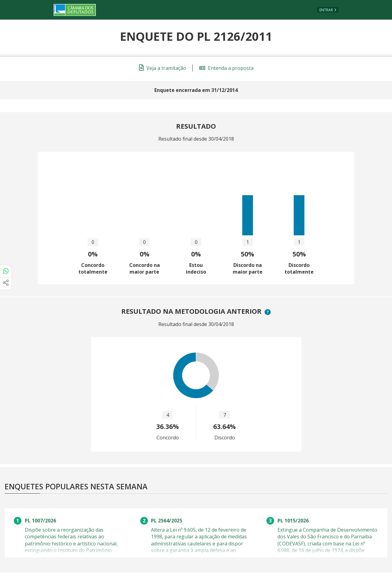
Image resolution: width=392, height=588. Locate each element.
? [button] (269, 312)
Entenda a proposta (226, 68)
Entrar (326, 10)
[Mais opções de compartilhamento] (6, 284)
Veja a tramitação (163, 68)
